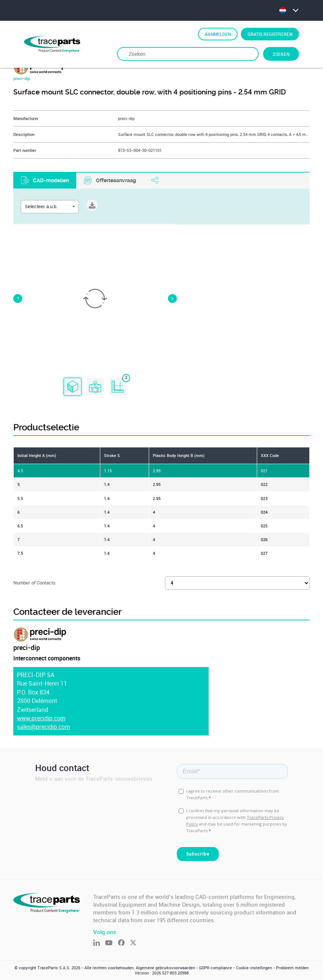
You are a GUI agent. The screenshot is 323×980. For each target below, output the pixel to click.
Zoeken (281, 54)
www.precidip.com (41, 718)
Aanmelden (218, 34)
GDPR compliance (216, 968)
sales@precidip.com (43, 727)
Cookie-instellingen (254, 968)
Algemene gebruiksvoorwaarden (165, 968)
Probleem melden (292, 968)
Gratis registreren (270, 34)
